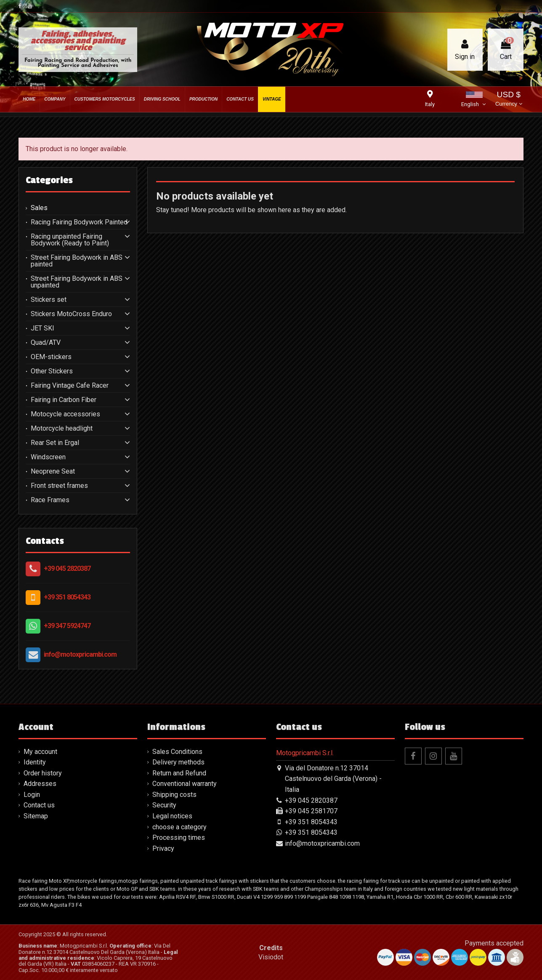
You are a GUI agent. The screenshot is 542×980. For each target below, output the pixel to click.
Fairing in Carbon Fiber (64, 400)
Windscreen (48, 457)
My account (40, 752)
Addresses (40, 784)
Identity (35, 762)
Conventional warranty (185, 784)
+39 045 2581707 (311, 811)
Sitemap (36, 816)
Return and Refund (179, 773)
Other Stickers (52, 371)
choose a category (179, 827)
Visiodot (271, 957)
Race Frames (50, 500)
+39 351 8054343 (67, 597)
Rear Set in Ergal (55, 443)
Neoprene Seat (53, 471)
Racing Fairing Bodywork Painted (79, 222)
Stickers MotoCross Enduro (71, 314)
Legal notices (172, 816)
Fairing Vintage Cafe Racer (70, 386)
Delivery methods (178, 762)
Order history (43, 773)
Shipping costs (174, 795)
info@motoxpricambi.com (80, 654)
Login (32, 795)
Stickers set (49, 300)
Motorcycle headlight (62, 429)
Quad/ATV (46, 343)
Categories (49, 180)
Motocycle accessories (65, 414)
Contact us (39, 805)
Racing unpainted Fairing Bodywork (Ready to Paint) (70, 240)
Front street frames (59, 486)
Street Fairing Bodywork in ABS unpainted (77, 282)
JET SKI (43, 328)
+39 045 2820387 (67, 569)
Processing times (179, 838)
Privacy (163, 848)
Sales (39, 208)
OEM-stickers (51, 357)
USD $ (509, 100)
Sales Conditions (177, 752)
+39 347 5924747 (67, 626)
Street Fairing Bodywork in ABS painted (77, 261)
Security (164, 805)
